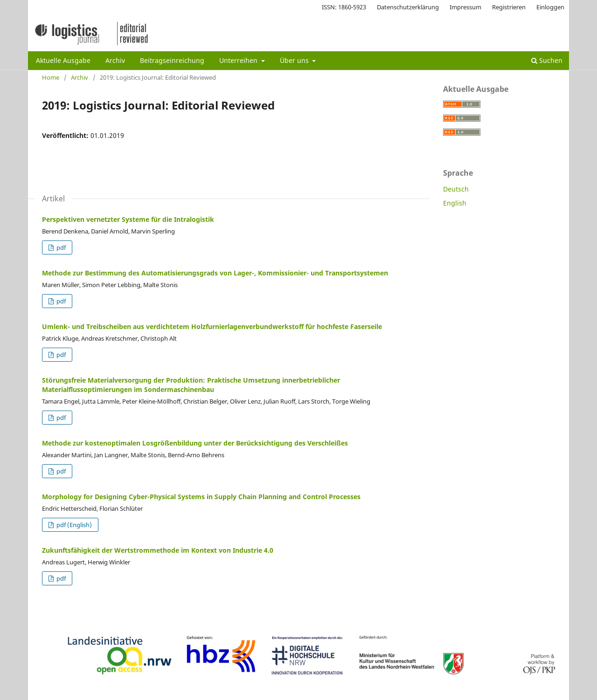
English (455, 203)
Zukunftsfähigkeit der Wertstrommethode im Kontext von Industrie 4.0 (158, 550)
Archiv (115, 60)
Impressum (465, 7)
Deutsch (456, 189)
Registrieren (509, 7)
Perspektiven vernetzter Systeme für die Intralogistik (128, 219)
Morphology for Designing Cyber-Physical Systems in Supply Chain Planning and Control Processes (201, 497)
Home (51, 77)
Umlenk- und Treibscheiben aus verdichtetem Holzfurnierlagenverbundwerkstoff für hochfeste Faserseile (212, 326)
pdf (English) (73, 525)
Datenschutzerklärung (408, 7)
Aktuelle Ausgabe (63, 60)
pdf (60, 247)
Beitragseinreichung (172, 60)
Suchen (547, 60)
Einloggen (550, 7)
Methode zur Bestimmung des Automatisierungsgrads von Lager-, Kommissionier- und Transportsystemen (215, 273)
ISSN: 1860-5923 (344, 7)
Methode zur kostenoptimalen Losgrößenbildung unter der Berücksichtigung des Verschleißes (195, 443)
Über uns (295, 60)
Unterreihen (239, 60)
